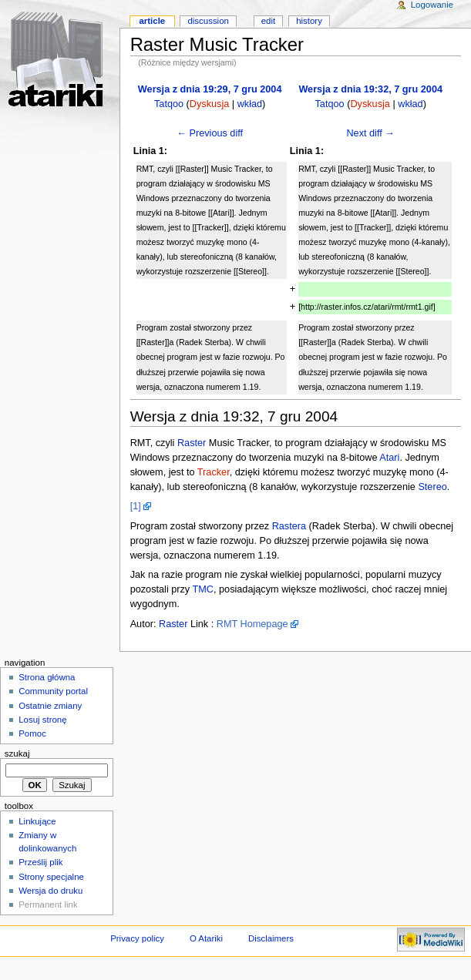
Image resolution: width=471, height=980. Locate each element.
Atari (389, 458)
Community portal (53, 691)
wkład (250, 104)
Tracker (214, 472)
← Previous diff (210, 133)
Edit (268, 21)
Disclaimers (271, 938)
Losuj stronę (42, 720)
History (309, 21)
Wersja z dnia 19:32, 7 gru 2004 (370, 89)
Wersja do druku (50, 891)
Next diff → (370, 133)
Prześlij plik (40, 862)
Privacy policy (137, 938)
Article (152, 21)
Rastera (289, 526)
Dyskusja (209, 104)
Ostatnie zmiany (50, 706)
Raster (192, 443)
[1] (136, 506)
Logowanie (432, 5)
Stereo (432, 487)
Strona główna (47, 677)
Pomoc (32, 733)
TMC (203, 589)
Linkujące (37, 821)
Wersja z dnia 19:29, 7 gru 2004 (210, 89)
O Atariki (206, 938)
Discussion (208, 21)
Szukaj (17, 753)
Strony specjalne (51, 877)
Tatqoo (169, 104)
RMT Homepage (252, 624)
